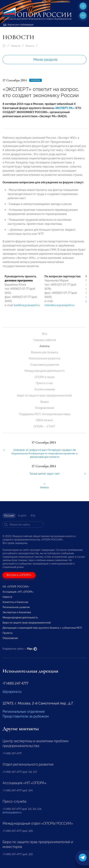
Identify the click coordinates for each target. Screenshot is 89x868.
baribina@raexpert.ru (27, 308)
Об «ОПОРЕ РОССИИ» (16, 587)
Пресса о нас (44, 383)
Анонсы (30, 46)
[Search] (23, 525)
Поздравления (44, 408)
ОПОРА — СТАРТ (44, 426)
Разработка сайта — (20, 649)
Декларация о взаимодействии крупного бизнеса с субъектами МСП (42, 628)
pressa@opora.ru (12, 812)
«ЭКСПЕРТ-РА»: (64, 108)
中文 (33, 516)
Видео (45, 402)
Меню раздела (45, 60)
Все (45, 334)
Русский (9, 516)
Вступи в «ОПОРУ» (19, 575)
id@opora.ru (12, 692)
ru (83, 15)
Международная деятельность (45, 371)
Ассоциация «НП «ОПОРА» (18, 592)
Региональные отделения (24, 712)
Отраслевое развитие (44, 365)
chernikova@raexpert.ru (59, 308)
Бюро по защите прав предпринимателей (44, 396)
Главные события (44, 340)
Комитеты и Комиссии (15, 602)
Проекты (8, 633)
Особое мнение (45, 389)
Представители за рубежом (26, 716)
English (22, 516)
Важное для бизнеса (44, 352)
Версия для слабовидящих (18, 25)
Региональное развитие (44, 359)
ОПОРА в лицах (45, 377)
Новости (16, 46)
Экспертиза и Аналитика (17, 612)
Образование (10, 638)
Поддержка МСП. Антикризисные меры (45, 414)
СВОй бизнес (44, 420)
